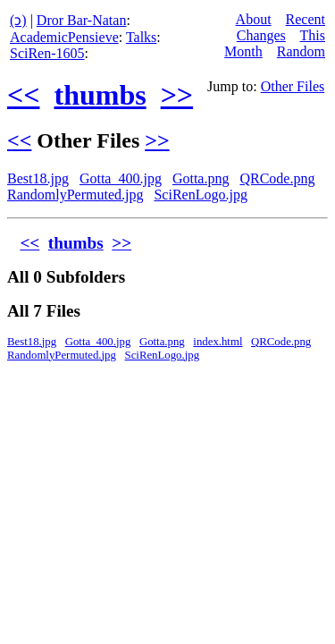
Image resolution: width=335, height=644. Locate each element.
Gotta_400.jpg (121, 178)
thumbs (100, 95)
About (254, 19)
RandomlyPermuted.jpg (75, 195)
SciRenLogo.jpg (200, 195)
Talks (141, 37)
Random (301, 51)
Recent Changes (281, 27)
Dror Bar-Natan (82, 20)
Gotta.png (201, 178)
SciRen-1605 (47, 53)
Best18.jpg (38, 178)
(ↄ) (18, 20)
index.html (218, 342)
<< (23, 95)
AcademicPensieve (64, 37)
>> (177, 95)
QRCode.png (277, 178)
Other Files (293, 86)
